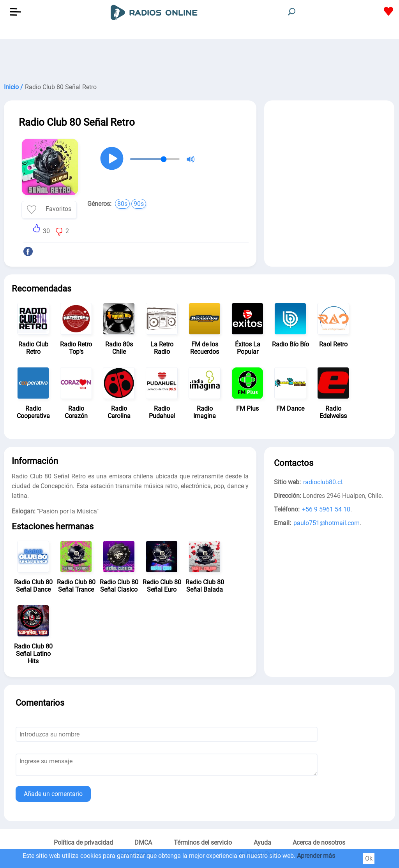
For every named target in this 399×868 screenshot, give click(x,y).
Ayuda (262, 843)
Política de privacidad (83, 843)
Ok (369, 858)
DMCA (143, 843)
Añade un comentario (53, 794)
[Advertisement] (199, 58)
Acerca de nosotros (319, 843)
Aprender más (316, 856)
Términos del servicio (203, 843)
